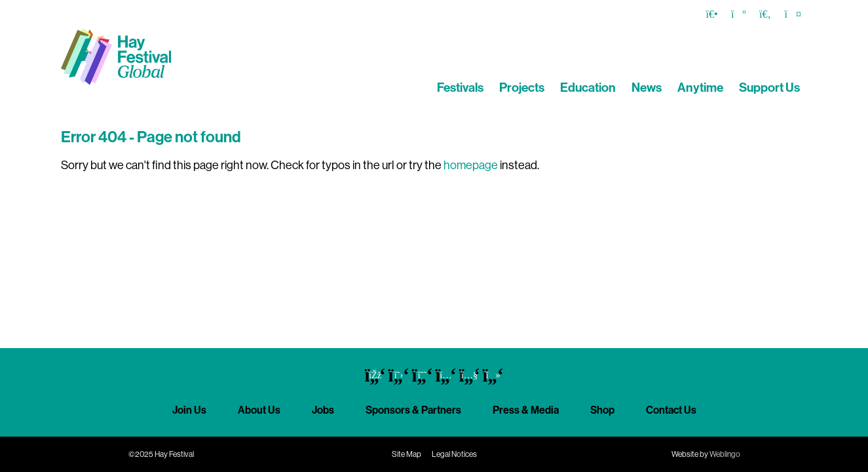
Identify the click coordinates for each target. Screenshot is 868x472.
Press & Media (526, 410)
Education (588, 88)
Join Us (189, 410)
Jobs (323, 410)
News (647, 88)
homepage (471, 165)
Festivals (460, 88)
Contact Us (671, 410)
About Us (259, 410)
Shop (602, 410)
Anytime (700, 88)
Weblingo (725, 454)
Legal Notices (454, 454)
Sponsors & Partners (413, 410)
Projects (522, 88)
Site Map (406, 454)
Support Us (769, 88)
